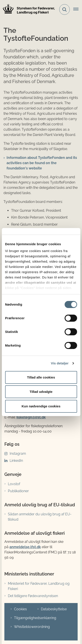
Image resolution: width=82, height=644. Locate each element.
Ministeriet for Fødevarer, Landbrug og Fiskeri (39, 586)
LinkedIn (16, 461)
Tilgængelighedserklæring (35, 618)
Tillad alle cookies (41, 377)
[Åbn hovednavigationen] (78, 9)
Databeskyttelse (54, 609)
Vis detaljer (60, 363)
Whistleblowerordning (32, 627)
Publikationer (18, 491)
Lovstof (14, 484)
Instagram (18, 454)
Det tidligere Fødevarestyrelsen (33, 596)
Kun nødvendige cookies (41, 406)
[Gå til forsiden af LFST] (28, 10)
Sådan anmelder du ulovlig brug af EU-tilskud (40, 517)
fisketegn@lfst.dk (31, 417)
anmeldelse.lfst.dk (25, 547)
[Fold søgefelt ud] (65, 9)
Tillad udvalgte (41, 392)
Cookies (20, 609)
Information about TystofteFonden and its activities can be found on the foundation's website (42, 163)
